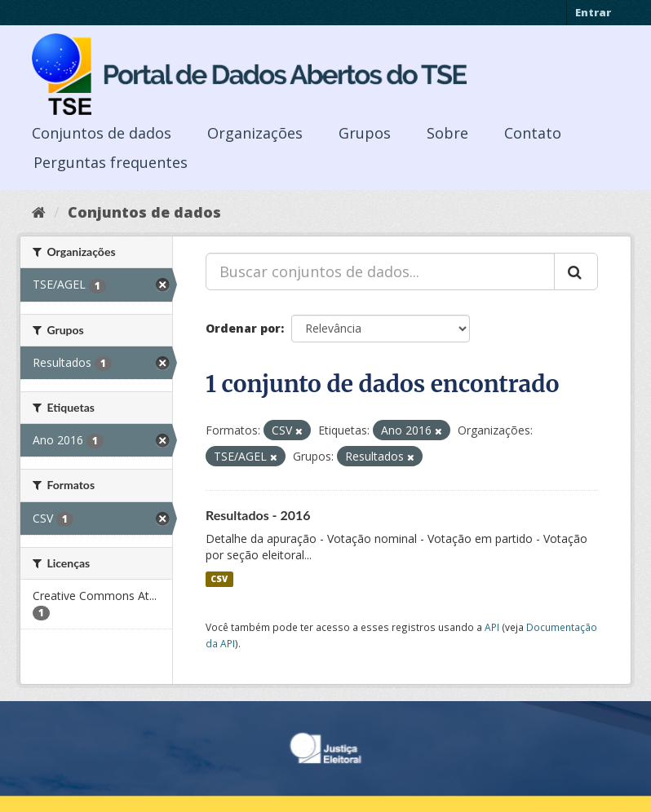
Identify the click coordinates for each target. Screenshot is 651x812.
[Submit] (576, 271)
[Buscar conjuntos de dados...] (380, 271)
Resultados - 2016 (258, 515)
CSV (219, 579)
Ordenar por (243, 328)
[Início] (39, 212)
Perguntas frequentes (111, 162)
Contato (533, 133)
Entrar (593, 12)
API (492, 627)
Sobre (447, 133)
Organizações (255, 133)
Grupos (365, 133)
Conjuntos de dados (102, 133)
